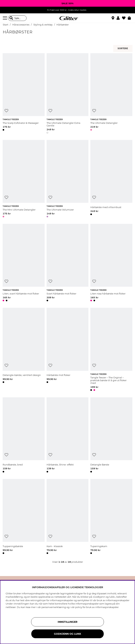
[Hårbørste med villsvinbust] (111, 179)
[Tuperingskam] (111, 517)
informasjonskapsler (107, 607)
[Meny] (5, 18)
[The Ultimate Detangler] (111, 94)
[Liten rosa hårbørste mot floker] (111, 263)
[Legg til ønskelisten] (6, 111)
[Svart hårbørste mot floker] (68, 263)
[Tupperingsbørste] (24, 517)
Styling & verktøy (43, 25)
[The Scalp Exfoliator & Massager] (24, 94)
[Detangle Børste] (111, 436)
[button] (119, 18)
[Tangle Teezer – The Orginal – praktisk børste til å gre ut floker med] (111, 350)
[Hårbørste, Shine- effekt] (68, 436)
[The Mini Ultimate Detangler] (24, 179)
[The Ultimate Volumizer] (68, 179)
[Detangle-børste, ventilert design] (24, 350)
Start (6, 25)
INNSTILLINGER (67, 622)
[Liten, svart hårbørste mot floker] (24, 263)
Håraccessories (21, 25)
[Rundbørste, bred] (24, 436)
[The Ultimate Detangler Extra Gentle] (68, 94)
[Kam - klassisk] (68, 517)
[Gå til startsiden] (67, 18)
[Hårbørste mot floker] (68, 350)
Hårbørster (63, 25)
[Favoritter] (125, 18)
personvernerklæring (54, 607)
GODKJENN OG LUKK (67, 634)
